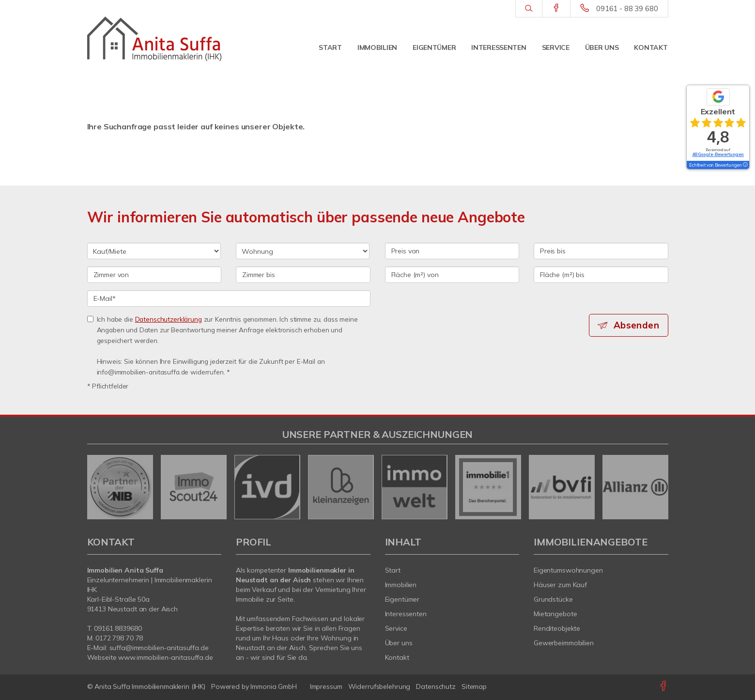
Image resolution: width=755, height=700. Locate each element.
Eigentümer (434, 47)
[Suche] (529, 9)
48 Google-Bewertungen (718, 154)
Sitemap (474, 686)
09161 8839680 (118, 628)
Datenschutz (436, 686)
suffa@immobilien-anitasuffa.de (159, 648)
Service (556, 47)
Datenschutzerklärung (169, 319)
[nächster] (657, 487)
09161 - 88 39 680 (627, 8)
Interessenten (499, 47)
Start (330, 47)
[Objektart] (303, 251)
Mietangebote (555, 614)
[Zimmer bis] (303, 275)
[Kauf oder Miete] (154, 251)
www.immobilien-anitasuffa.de (165, 657)
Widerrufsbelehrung (379, 686)
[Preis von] (452, 251)
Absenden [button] (637, 325)
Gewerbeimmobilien (564, 643)
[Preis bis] (601, 251)
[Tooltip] (745, 165)
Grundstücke (553, 599)
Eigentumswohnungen (568, 570)
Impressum (326, 686)
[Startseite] (154, 39)
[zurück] (98, 487)
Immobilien (377, 47)
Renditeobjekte (557, 628)
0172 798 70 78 (119, 638)
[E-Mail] (229, 298)
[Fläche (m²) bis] (601, 275)
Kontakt (651, 47)
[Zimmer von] (154, 275)
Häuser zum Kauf (560, 585)
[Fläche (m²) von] (452, 275)
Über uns (602, 47)
